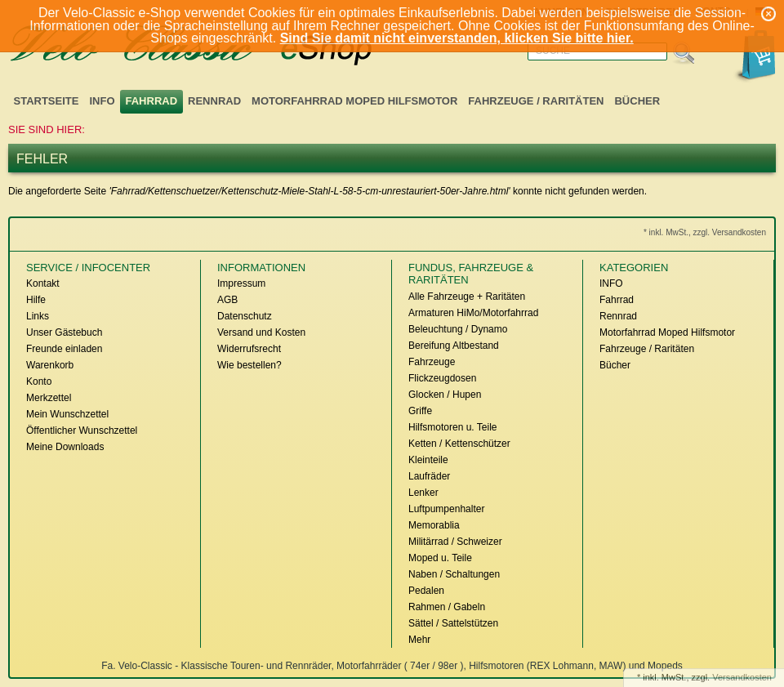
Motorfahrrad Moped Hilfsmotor (354, 101)
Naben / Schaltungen (454, 574)
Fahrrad (152, 101)
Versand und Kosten (261, 332)
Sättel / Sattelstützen (453, 623)
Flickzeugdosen (442, 378)
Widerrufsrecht (249, 349)
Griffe (420, 411)
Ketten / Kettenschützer (459, 444)
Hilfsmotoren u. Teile (453, 427)
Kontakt (43, 283)
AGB (227, 300)
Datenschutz (245, 316)
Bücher (637, 101)
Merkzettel (49, 398)
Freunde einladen (64, 349)
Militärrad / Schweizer (455, 542)
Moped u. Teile (440, 558)
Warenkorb (50, 365)
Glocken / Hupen (445, 395)
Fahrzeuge (432, 362)
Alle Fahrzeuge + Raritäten (467, 297)
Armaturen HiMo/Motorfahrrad (473, 313)
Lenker (423, 493)
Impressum (241, 283)
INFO (102, 101)
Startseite (47, 101)
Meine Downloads (65, 447)
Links (38, 316)
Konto (39, 381)
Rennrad (214, 101)
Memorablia (434, 525)
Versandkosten (742, 677)
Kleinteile (428, 460)
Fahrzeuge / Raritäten (536, 101)
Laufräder (429, 476)
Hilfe (36, 300)
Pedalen (426, 591)
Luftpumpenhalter (446, 509)
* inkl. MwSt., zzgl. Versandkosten (705, 232)
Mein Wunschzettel (67, 414)
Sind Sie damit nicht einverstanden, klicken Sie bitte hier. (457, 38)
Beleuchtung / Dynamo (458, 329)
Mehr (419, 640)
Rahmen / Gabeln (447, 607)
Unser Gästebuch (64, 332)
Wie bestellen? (249, 365)
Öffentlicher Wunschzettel (82, 430)
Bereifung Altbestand (454, 346)
